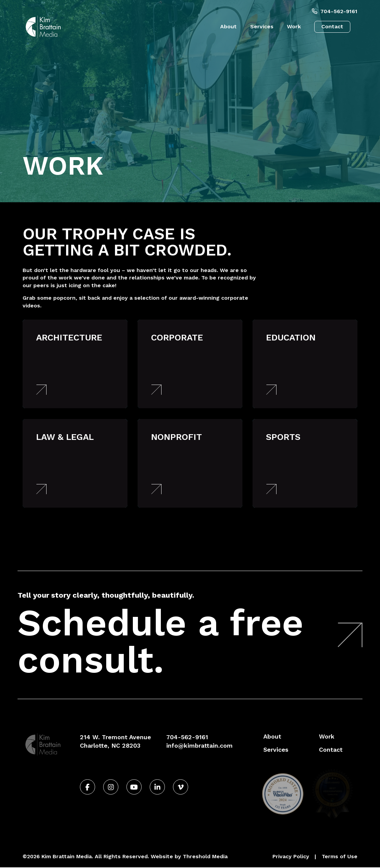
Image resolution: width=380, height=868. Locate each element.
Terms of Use (340, 857)
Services (262, 26)
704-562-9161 (335, 11)
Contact (332, 26)
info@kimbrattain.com (199, 745)
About (228, 26)
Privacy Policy (291, 857)
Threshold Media (205, 857)
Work (294, 26)
